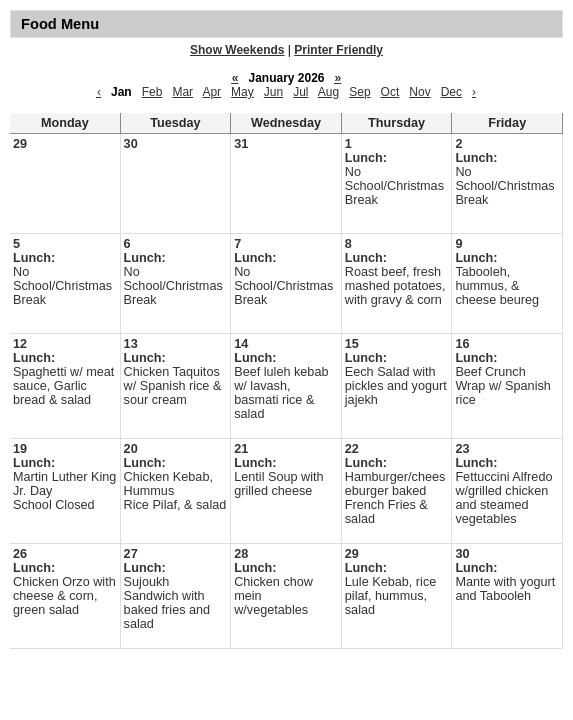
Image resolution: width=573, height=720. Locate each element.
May (242, 92)
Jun (273, 92)
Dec (451, 92)
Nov (419, 92)
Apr (211, 92)
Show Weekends (237, 50)
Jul (300, 92)
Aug (328, 92)
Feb (152, 92)
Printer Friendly (338, 50)
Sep (359, 92)
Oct (390, 92)
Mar (182, 92)
